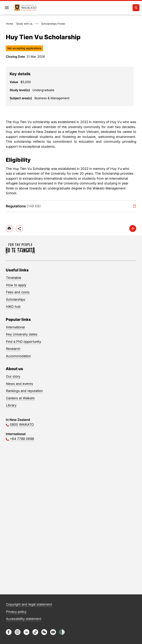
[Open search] (136, 8)
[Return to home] (25, 8)
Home (10, 24)
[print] (9, 229)
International (15, 327)
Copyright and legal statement (29, 604)
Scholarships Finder (53, 24)
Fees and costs (18, 292)
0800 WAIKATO (22, 425)
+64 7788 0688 (22, 439)
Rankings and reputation (24, 391)
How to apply (16, 285)
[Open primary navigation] (7, 8)
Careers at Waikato (20, 398)
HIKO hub (13, 307)
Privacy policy (16, 612)
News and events (19, 384)
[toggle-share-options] (19, 229)
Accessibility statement (24, 619)
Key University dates (22, 334)
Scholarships (16, 299)
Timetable (14, 278)
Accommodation (18, 356)
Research (13, 349)
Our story (13, 376)
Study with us (24, 24)
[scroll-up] (133, 229)
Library (11, 405)
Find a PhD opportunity (24, 342)
